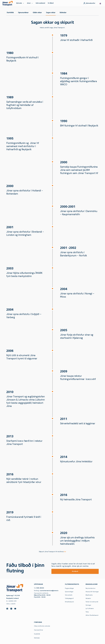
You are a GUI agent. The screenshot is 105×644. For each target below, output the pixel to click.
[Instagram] (11, 609)
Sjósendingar (69, 592)
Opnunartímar (23, 13)
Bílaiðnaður (89, 595)
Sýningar (88, 605)
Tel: (39, 588)
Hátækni (88, 598)
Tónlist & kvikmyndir (92, 602)
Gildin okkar (37, 13)
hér (65, 552)
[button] (100, 4)
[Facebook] (7, 609)
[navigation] (8, 3)
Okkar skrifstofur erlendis (42, 626)
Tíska (87, 612)
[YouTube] (15, 609)
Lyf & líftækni (90, 608)
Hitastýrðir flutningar (92, 592)
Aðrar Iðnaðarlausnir (92, 615)
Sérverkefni (69, 595)
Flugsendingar (69, 588)
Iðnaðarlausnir (69, 602)
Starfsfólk (10, 13)
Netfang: (46, 591)
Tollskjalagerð (69, 598)
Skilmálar (63, 13)
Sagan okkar (51, 13)
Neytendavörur (91, 588)
